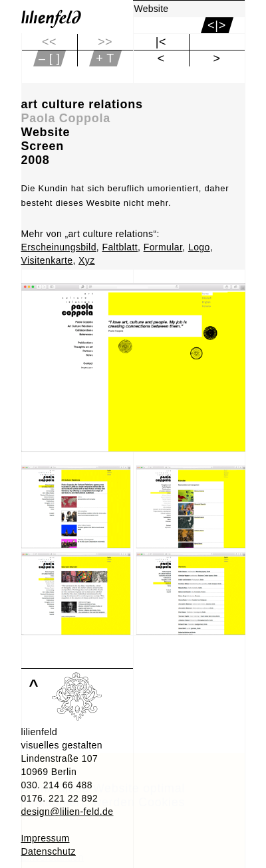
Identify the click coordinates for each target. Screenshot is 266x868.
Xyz (87, 260)
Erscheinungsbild (59, 247)
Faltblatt (120, 247)
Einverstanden (52, 857)
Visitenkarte (47, 260)
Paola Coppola (66, 118)
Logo (199, 247)
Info (29, 844)
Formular (163, 247)
